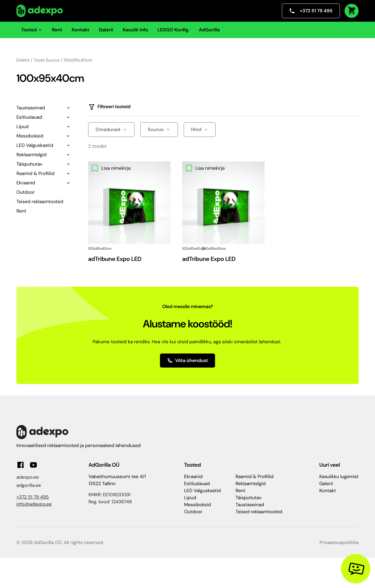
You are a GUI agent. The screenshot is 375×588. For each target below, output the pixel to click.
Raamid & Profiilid (35, 173)
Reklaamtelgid (31, 155)
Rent (57, 30)
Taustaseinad (31, 108)
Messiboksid (30, 136)
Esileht (23, 60)
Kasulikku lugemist (339, 476)
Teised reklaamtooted (40, 202)
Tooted (32, 30)
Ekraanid (26, 183)
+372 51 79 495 (311, 11)
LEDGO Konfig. (173, 30)
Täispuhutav (29, 164)
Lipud (22, 126)
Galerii (106, 30)
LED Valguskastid (35, 145)
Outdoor (26, 192)
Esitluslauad (29, 117)
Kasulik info (135, 30)
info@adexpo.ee (34, 504)
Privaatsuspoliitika (339, 542)
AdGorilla (209, 30)
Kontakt (81, 30)
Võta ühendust (188, 360)
